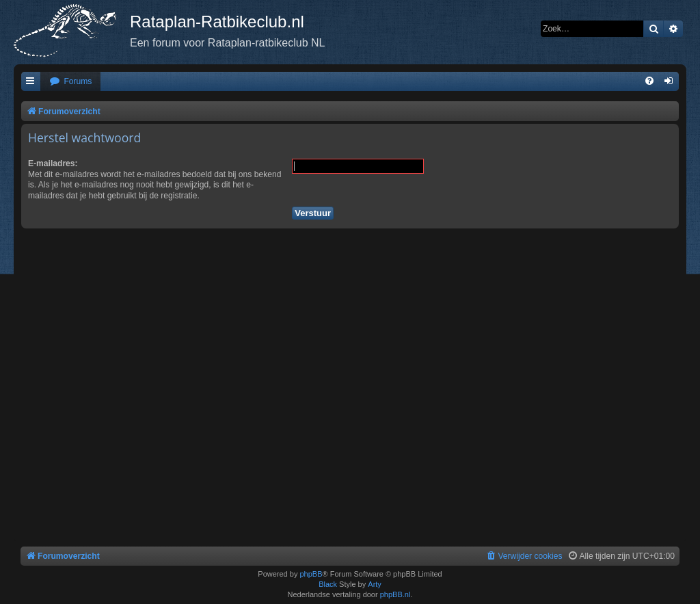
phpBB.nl (395, 594)
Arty (375, 584)
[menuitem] (70, 82)
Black (328, 584)
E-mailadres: (53, 163)
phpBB (311, 574)
